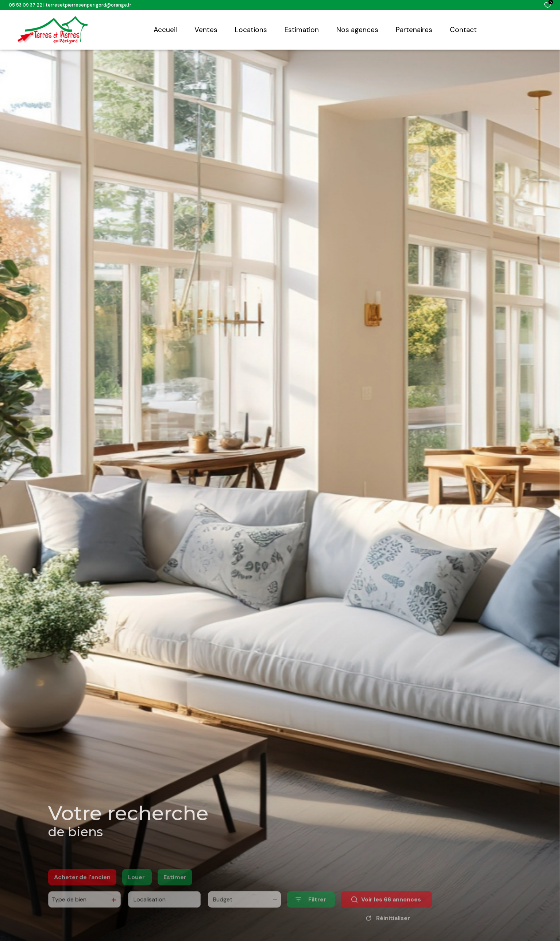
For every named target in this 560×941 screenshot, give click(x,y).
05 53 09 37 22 (26, 5)
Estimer (175, 888)
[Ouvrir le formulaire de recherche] (311, 910)
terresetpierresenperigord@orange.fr (88, 5)
